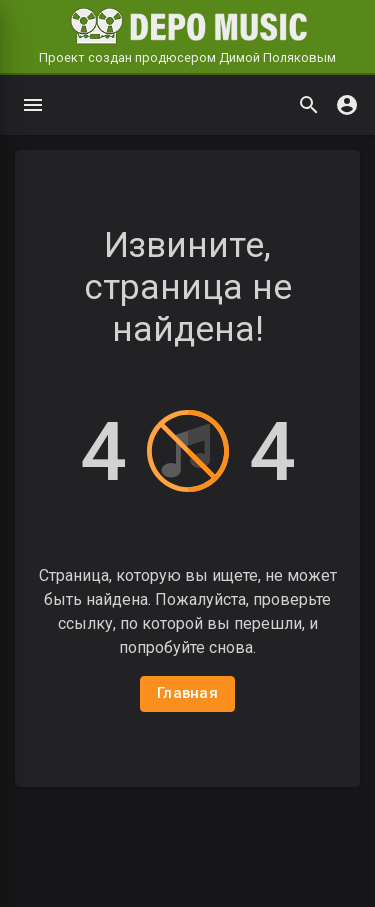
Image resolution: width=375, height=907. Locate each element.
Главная (187, 693)
